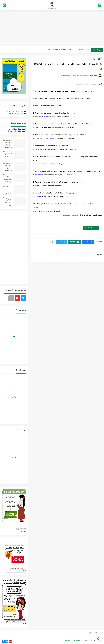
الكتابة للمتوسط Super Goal (16, 129)
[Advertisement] (52, 29)
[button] (88, 242)
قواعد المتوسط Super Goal (16, 112)
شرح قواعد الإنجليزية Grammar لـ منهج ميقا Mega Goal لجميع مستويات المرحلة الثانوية (7, 145)
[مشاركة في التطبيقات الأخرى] (52, 242)
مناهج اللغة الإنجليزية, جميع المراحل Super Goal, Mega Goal (67, 50)
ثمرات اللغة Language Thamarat (75, 641)
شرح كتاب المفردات (94, 633)
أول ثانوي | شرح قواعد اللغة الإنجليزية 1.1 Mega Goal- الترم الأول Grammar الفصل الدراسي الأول (7, 203)
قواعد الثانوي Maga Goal (17, 114)
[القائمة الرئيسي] (100, 5)
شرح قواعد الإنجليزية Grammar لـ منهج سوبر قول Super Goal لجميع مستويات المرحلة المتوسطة (8, 168)
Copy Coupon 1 (21, 529)
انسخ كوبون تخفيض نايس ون (16, 622)
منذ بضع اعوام (6, 140)
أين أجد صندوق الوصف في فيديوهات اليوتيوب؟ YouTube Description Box (8, 191)
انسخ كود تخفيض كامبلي (18, 569)
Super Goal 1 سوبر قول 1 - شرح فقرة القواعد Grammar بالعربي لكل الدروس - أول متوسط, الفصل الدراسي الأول (7, 157)
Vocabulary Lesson (70, 215)
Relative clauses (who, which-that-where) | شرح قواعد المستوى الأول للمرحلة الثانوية (7, 180)
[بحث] (4, 5)
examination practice (82, 84)
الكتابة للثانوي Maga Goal (17, 131)
